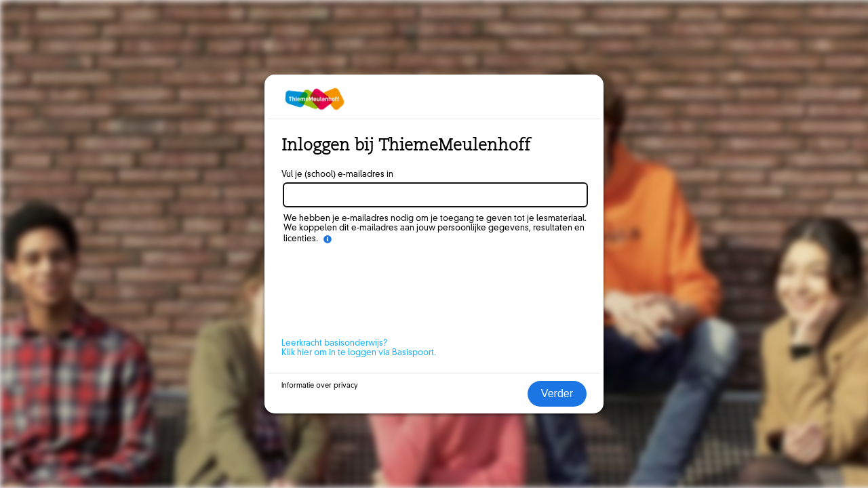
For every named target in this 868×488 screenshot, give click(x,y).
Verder (557, 393)
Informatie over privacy (320, 386)
